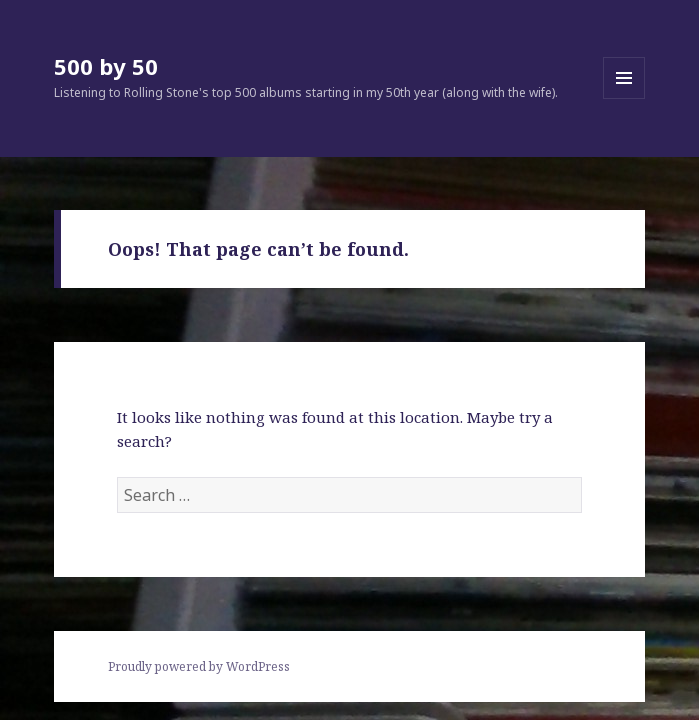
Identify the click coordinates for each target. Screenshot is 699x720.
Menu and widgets (624, 98)
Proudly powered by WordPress (199, 666)
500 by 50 (106, 66)
